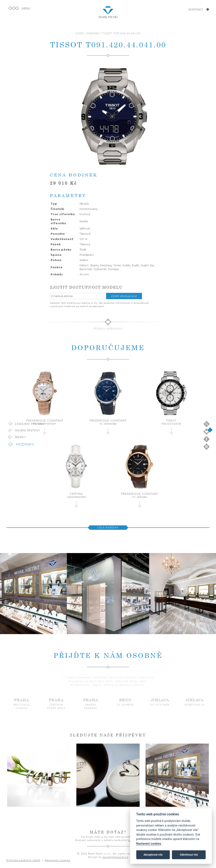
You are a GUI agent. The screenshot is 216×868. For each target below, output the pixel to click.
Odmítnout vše (189, 855)
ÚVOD (80, 33)
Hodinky (25, 444)
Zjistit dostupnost (124, 296)
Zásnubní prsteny (30, 424)
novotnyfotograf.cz (115, 857)
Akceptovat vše (153, 855)
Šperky (20, 437)
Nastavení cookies (149, 844)
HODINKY (93, 33)
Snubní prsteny (28, 430)
